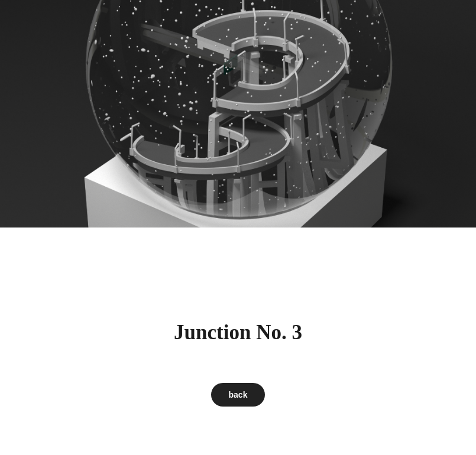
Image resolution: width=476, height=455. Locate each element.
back (238, 395)
